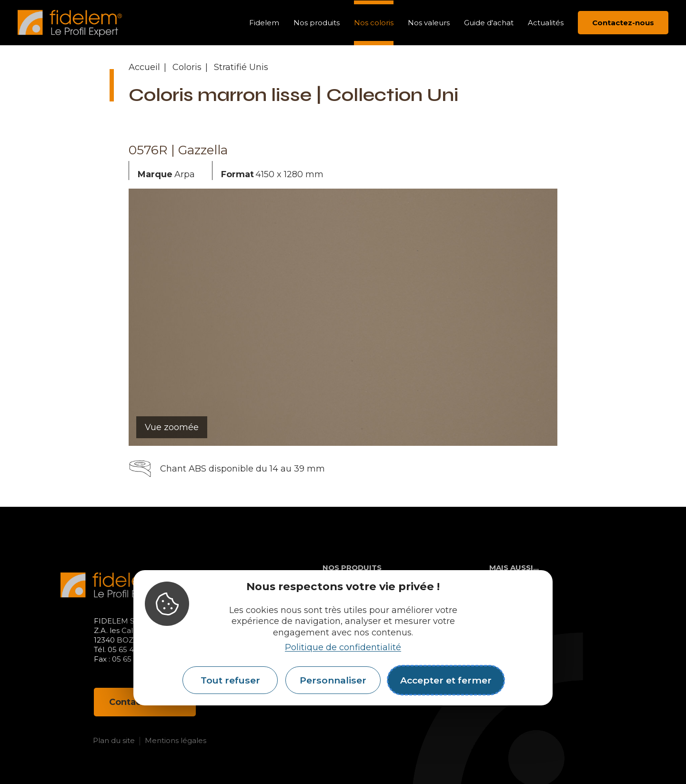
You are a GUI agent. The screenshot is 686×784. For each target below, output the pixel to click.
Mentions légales (176, 740)
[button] (91, 317)
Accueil (144, 67)
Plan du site (114, 740)
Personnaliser (333, 680)
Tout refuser (230, 680)
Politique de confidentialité (343, 647)
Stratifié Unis (241, 67)
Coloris (187, 67)
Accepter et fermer (446, 680)
